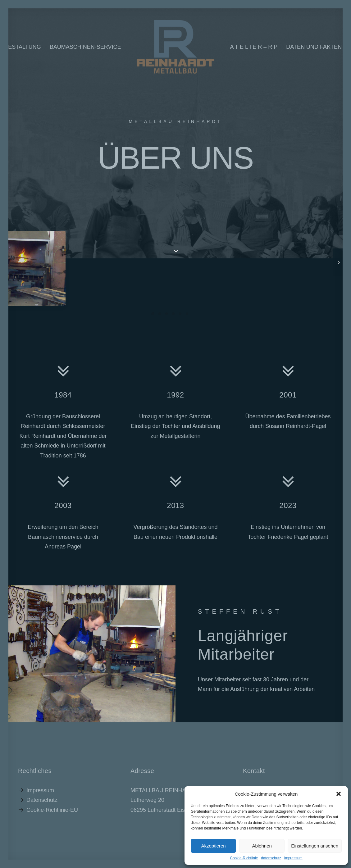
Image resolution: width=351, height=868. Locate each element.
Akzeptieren (213, 846)
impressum (293, 858)
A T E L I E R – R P (254, 47)
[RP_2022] (175, 47)
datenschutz (271, 858)
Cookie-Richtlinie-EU (52, 810)
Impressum (40, 790)
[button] (339, 794)
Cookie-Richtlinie (244, 858)
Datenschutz (42, 800)
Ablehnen (262, 846)
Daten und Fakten (314, 47)
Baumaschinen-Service (85, 47)
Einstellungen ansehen (315, 846)
